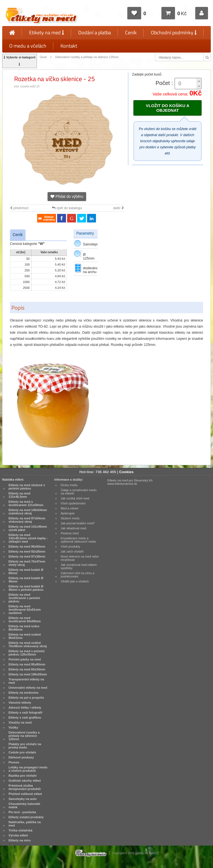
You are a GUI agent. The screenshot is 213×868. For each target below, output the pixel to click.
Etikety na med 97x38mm (27, 556)
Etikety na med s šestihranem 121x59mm (26, 503)
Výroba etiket (18, 835)
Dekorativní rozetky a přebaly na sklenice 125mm (87, 57)
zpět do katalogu (67, 208)
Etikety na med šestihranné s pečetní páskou (24, 598)
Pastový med (70, 533)
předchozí (19, 208)
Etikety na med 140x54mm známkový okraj (28, 512)
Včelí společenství (73, 503)
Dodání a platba (95, 33)
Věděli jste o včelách (75, 581)
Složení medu (70, 518)
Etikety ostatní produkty (26, 817)
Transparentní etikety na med (26, 681)
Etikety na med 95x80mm (27, 664)
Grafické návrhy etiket (25, 781)
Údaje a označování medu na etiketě (79, 492)
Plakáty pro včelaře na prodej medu (25, 746)
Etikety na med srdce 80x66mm (24, 628)
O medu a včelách (28, 46)
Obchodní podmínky (174, 33)
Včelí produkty (71, 546)
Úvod (43, 57)
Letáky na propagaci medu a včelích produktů (28, 769)
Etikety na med (47, 33)
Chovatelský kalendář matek (24, 805)
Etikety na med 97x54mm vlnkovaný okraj (27, 520)
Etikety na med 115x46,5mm (20, 495)
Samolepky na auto (23, 799)
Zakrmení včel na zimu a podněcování (78, 575)
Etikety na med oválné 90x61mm (25, 636)
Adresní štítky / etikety (25, 708)
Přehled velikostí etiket (25, 794)
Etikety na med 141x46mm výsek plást (28, 528)
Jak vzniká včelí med (75, 498)
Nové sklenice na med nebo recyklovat (80, 558)
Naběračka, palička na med (25, 824)
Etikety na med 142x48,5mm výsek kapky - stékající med (28, 538)
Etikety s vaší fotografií (26, 712)
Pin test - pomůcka (22, 812)
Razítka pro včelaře (23, 776)
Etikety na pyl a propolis (26, 698)
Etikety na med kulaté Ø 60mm (26, 571)
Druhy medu (69, 485)
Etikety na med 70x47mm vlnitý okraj (27, 563)
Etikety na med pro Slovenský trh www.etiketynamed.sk (130, 482)
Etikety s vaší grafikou (25, 717)
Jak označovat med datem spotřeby (79, 566)
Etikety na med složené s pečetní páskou (27, 487)
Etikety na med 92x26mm (27, 551)
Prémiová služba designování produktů (25, 787)
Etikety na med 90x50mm (27, 546)
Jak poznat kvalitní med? (78, 523)
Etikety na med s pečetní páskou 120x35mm (27, 653)
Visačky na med (20, 722)
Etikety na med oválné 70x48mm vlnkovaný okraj (28, 644)
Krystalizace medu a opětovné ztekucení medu (78, 540)
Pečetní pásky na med (25, 659)
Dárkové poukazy (21, 757)
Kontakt (69, 46)
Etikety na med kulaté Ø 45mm (26, 580)
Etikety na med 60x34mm (27, 669)
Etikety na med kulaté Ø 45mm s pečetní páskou (26, 588)
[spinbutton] (188, 84)
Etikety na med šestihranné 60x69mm (25, 620)
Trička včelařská (21, 830)
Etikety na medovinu (24, 693)
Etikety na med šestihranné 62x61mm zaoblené (25, 610)
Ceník (131, 33)
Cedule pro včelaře (22, 752)
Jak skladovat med (73, 528)
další (119, 208)
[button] (199, 81)
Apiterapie (68, 513)
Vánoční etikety (20, 703)
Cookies (126, 472)
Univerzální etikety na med (28, 688)
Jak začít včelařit (72, 551)
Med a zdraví (70, 508)
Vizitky (13, 727)
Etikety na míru (20, 840)
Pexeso (14, 762)
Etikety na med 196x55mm (28, 674)
